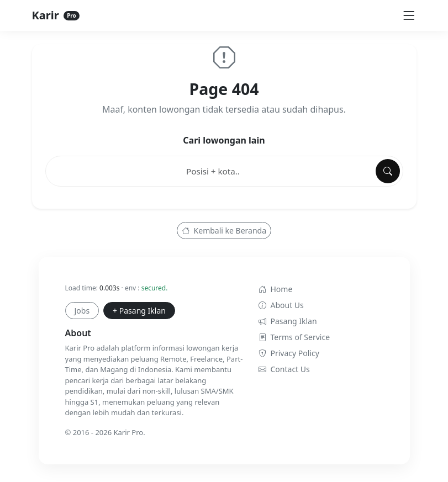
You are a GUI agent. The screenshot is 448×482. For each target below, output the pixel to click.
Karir (56, 15)
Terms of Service (294, 337)
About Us (281, 305)
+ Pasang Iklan (139, 311)
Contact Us (284, 369)
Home (276, 289)
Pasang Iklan (288, 321)
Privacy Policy (289, 353)
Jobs (82, 311)
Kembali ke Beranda (224, 231)
